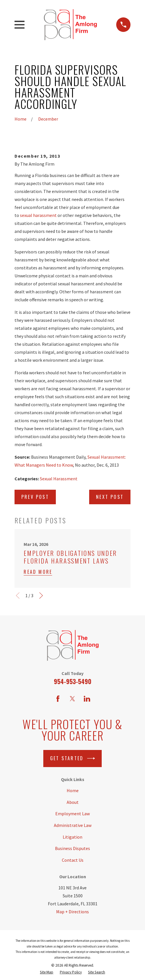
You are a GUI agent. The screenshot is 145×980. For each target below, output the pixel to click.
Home (73, 790)
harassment (45, 215)
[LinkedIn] (87, 699)
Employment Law (72, 814)
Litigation (72, 837)
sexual (26, 215)
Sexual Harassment (59, 479)
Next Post (110, 497)
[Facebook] (58, 699)
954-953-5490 (73, 681)
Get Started (72, 758)
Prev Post (35, 497)
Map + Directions (72, 912)
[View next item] (41, 595)
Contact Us (73, 860)
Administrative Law (73, 825)
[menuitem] (47, 972)
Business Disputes (72, 848)
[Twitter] (72, 699)
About (73, 802)
